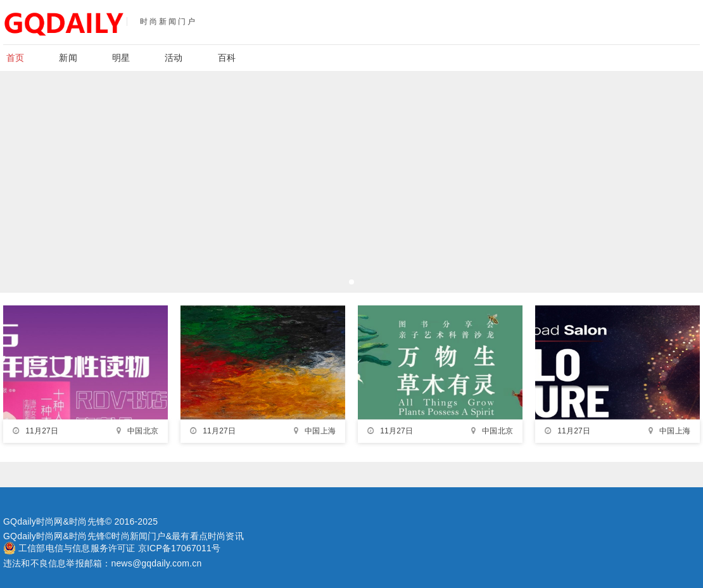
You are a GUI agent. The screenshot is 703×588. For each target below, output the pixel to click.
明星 (121, 58)
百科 (227, 58)
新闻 (68, 58)
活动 (174, 58)
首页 (15, 58)
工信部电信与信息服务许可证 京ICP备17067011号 (119, 548)
